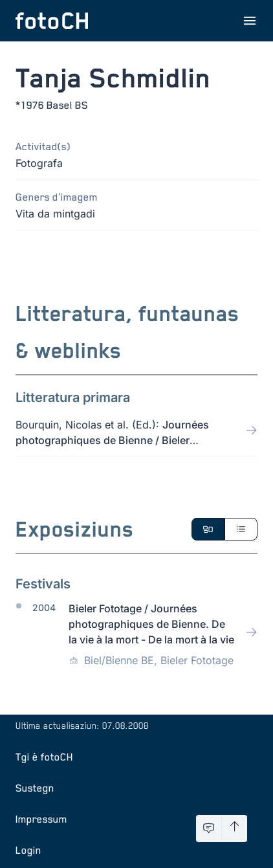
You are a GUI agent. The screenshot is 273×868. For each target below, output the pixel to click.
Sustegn (35, 788)
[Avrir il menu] (250, 21)
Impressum (41, 819)
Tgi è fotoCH (44, 757)
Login (28, 850)
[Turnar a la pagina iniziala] (52, 21)
